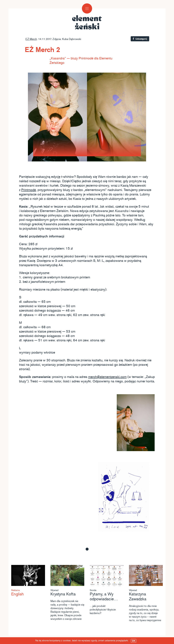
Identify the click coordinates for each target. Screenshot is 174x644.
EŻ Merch (31, 39)
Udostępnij (140, 39)
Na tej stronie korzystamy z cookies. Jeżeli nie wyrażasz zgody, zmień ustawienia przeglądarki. (86, 641)
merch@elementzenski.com (107, 377)
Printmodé (29, 190)
